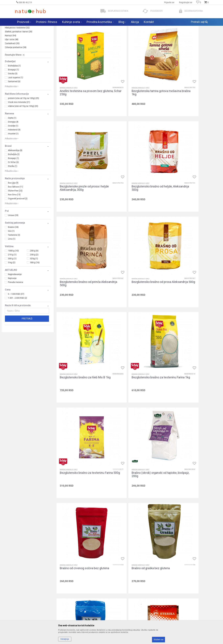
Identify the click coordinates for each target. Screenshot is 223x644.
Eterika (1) (13, 192)
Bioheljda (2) (14, 180)
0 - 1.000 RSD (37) (16, 320)
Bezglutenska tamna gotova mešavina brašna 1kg (134, 102)
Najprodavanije (15, 300)
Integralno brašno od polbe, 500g (193, 577)
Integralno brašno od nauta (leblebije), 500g (77, 579)
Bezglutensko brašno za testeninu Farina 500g (194, 261)
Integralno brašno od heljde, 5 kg (192, 498)
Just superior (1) (16, 103)
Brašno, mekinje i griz (17, 50)
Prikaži (185, 34)
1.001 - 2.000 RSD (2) (18, 324)
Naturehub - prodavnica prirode (28, 28)
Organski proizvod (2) (18, 224)
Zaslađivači (12, 69)
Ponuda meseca (16, 308)
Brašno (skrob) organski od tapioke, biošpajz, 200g (83, 341)
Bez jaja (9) (13, 209)
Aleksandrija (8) (15, 176)
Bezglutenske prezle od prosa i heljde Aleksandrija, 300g (192, 102)
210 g (12, 280)
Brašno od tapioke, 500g (131, 418)
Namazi (11, 61)
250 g (34, 280)
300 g (12, 284)
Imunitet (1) (13, 159)
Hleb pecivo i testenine (17, 53)
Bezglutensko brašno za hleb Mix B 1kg (82, 261)
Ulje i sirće (12, 65)
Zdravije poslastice (16, 73)
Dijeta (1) (12, 144)
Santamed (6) (14, 107)
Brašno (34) (13, 253)
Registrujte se (186, 2)
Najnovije (12, 304)
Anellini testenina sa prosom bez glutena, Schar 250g (81, 102)
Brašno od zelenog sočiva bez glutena (191, 420)
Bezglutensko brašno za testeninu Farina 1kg (138, 261)
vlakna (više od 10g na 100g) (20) (23, 132)
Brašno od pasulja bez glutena (79, 418)
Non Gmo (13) (14, 220)
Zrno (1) (12, 265)
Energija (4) (13, 148)
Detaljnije (65, 639)
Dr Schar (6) (13, 188)
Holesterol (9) (14, 155)
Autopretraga (124, 34)
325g (34, 284)
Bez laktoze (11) (16, 213)
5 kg (12, 288)
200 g (34, 276)
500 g (35, 288)
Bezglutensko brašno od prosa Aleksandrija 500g (191, 182)
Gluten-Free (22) (15, 216)
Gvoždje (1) (13, 152)
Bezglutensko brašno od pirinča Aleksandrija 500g (136, 182)
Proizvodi (49, 28)
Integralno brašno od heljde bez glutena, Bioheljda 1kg (136, 500)
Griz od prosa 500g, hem (76, 498)
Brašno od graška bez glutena (190, 339)
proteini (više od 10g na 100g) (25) (23, 124)
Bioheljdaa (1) (14, 92)
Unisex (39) (13, 241)
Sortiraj (138, 34)
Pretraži (27, 344)
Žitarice (10, 46)
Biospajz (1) (13, 95)
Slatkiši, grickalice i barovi (19, 57)
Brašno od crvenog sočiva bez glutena (135, 341)
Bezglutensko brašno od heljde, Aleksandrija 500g (80, 182)
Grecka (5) (13, 99)
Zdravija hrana (62, 28)
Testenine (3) (14, 261)
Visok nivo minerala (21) (19, 128)
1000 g (13, 276)
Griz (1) (11, 257)
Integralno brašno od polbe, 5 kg (136, 577)
